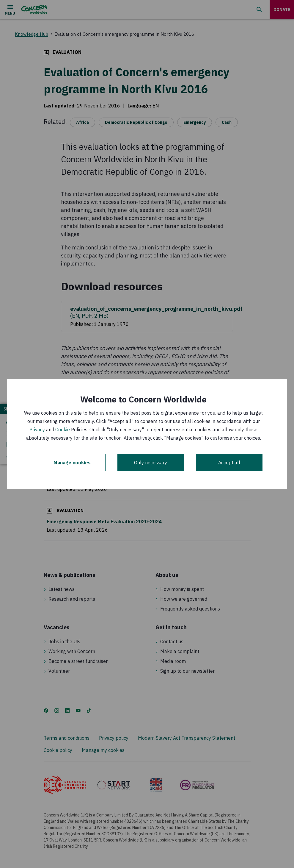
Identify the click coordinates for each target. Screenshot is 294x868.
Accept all (229, 463)
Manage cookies (72, 463)
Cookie (63, 430)
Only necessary (151, 463)
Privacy (37, 430)
